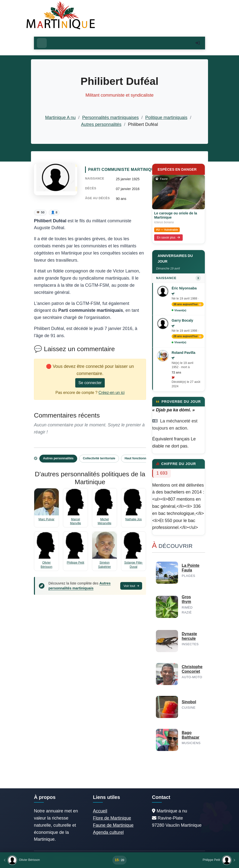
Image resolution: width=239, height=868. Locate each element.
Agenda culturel (108, 832)
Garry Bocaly (182, 320)
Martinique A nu (60, 118)
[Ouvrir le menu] (42, 43)
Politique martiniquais (166, 118)
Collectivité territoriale (99, 458)
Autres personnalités (101, 124)
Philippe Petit (76, 563)
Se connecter (90, 383)
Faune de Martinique (113, 825)
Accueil (100, 811)
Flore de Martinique (112, 818)
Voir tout (131, 586)
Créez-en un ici (112, 393)
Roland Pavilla (183, 353)
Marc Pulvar (47, 519)
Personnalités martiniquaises (110, 118)
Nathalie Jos (134, 519)
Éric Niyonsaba (184, 288)
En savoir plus (168, 238)
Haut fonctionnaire (138, 458)
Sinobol (189, 702)
